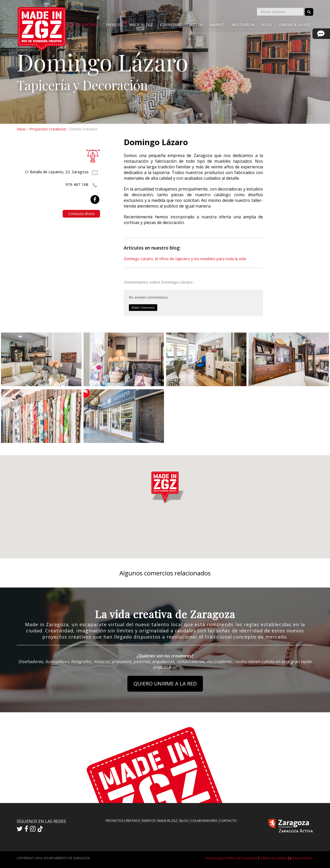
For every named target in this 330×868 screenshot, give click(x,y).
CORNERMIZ (171, 25)
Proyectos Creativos (48, 129)
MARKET (217, 25)
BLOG (267, 25)
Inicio (21, 129)
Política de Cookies (273, 858)
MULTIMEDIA (243, 25)
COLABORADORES (204, 821)
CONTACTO (228, 821)
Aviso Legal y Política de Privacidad (232, 858)
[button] (165, 486)
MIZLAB (196, 25)
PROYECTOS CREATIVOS (78, 25)
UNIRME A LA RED (295, 25)
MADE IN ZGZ (141, 25)
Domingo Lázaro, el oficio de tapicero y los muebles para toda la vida (185, 259)
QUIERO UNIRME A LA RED (165, 684)
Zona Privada (301, 858)
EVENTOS (114, 25)
